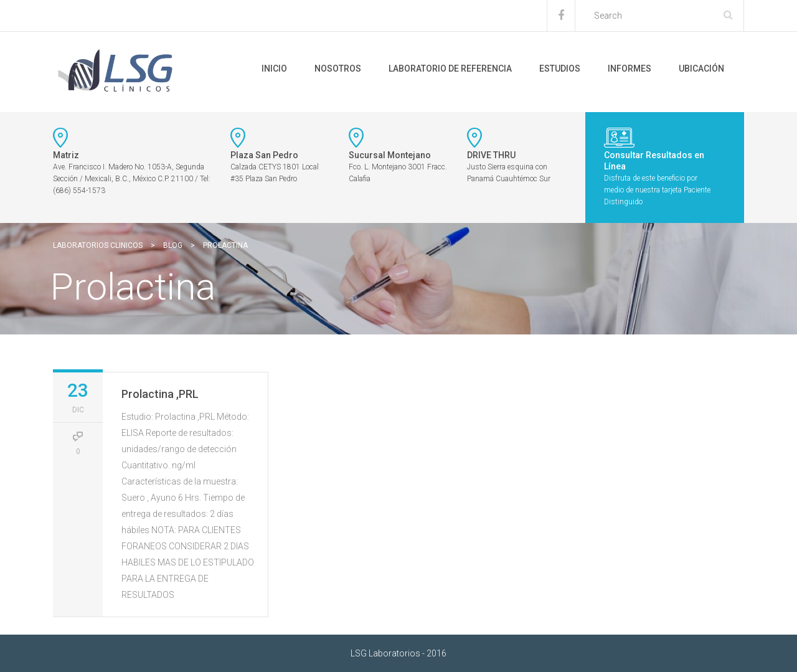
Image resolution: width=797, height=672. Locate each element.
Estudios (560, 69)
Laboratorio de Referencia (450, 69)
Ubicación (701, 69)
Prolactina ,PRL (160, 394)
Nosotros (338, 69)
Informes (630, 69)
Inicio (274, 69)
